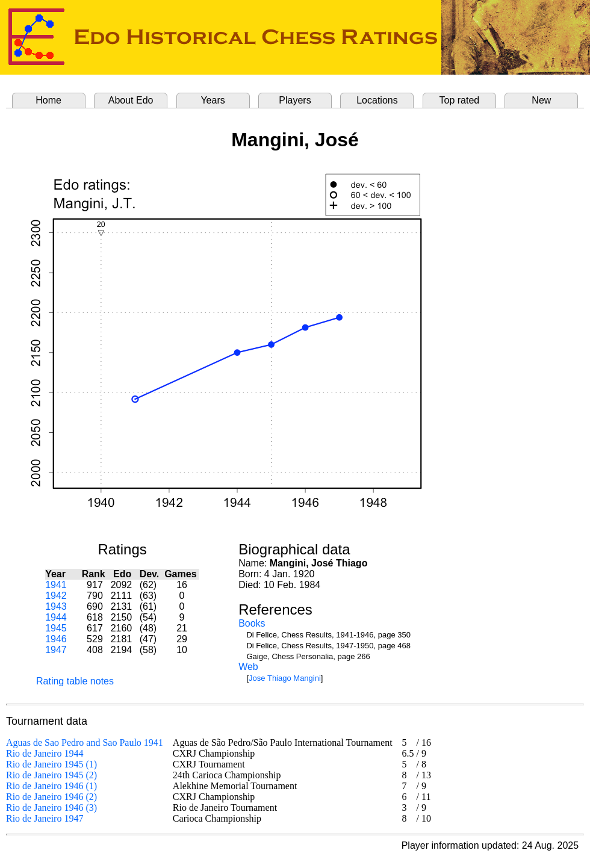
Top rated (460, 100)
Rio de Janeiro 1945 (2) (51, 775)
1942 (56, 596)
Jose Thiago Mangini (285, 678)
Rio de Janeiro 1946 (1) (51, 786)
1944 (56, 617)
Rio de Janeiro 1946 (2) (51, 797)
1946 (56, 639)
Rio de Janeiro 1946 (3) (51, 808)
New (541, 100)
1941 (56, 585)
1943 (56, 606)
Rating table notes (75, 681)
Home (48, 100)
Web (248, 667)
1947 (56, 650)
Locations (377, 100)
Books (252, 623)
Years (213, 100)
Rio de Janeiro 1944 (45, 753)
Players (295, 100)
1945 (56, 628)
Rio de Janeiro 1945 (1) (51, 764)
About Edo (131, 100)
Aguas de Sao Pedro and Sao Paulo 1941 (85, 742)
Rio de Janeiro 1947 (45, 818)
